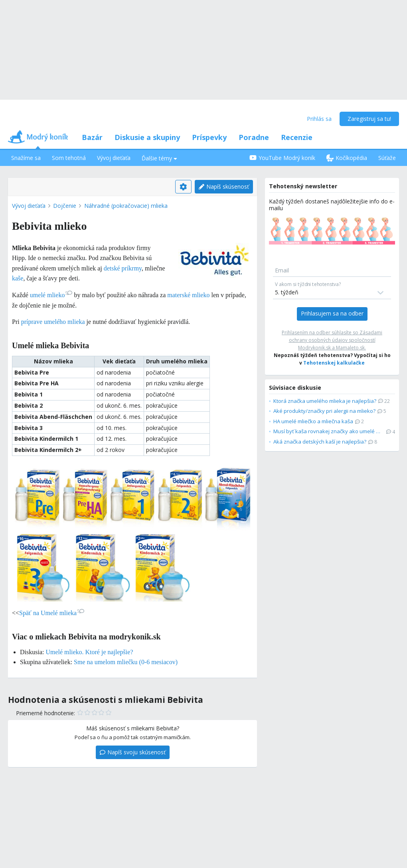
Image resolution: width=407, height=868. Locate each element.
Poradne (254, 137)
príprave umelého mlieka (53, 322)
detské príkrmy (123, 268)
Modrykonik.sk (314, 348)
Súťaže (387, 158)
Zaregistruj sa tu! (369, 119)
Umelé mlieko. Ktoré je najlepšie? (89, 652)
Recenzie (297, 137)
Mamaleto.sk (350, 348)
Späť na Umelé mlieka (52, 613)
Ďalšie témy (159, 158)
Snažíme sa (26, 158)
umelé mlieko (51, 295)
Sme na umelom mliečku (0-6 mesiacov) (126, 662)
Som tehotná (69, 158)
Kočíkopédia (347, 158)
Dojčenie (65, 206)
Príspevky (209, 137)
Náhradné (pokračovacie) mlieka (126, 206)
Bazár (92, 137)
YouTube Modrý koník (282, 158)
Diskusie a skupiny (147, 137)
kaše (18, 278)
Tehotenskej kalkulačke (334, 363)
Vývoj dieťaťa (114, 158)
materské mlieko (188, 295)
